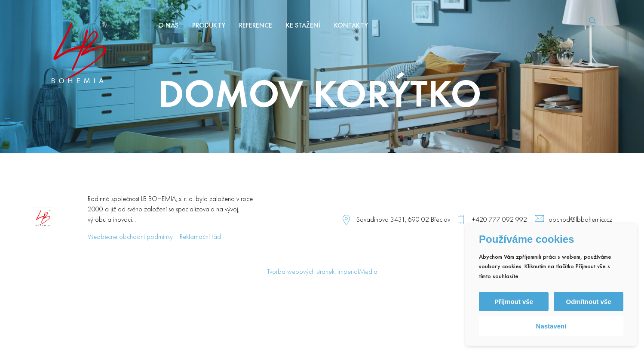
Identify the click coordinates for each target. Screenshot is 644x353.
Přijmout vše (514, 302)
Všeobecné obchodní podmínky (130, 237)
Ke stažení (303, 26)
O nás (168, 26)
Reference (256, 26)
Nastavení (551, 326)
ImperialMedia (357, 272)
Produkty (209, 26)
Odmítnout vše (588, 302)
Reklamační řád (200, 237)
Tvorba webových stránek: (301, 272)
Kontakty (351, 26)
